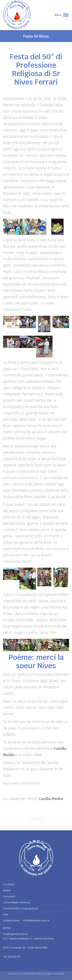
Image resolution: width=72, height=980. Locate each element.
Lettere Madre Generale (17, 903)
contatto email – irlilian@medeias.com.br (26, 921)
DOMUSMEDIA (31, 974)
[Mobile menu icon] (62, 15)
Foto (6, 915)
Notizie (7, 890)
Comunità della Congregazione (21, 909)
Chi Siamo (9, 884)
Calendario (9, 897)
